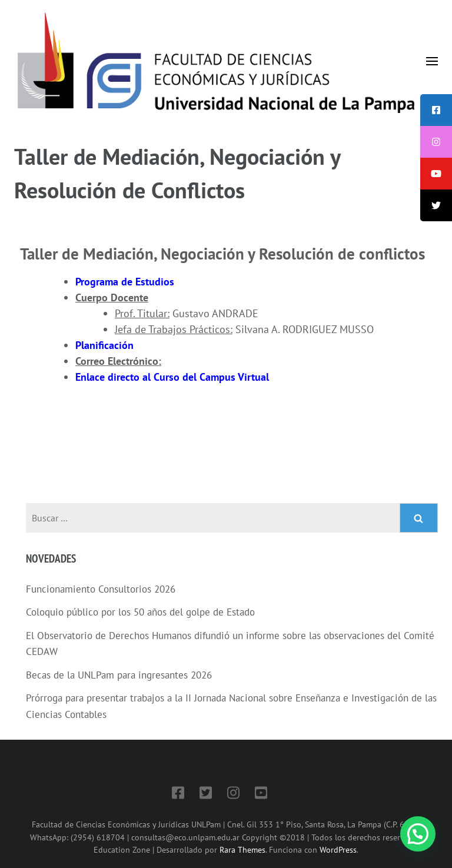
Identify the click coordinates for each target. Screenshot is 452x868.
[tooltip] (436, 110)
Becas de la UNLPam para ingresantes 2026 (119, 675)
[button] (418, 834)
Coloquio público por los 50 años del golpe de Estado (140, 612)
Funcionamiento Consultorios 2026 (101, 589)
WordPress (338, 849)
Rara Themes (242, 849)
